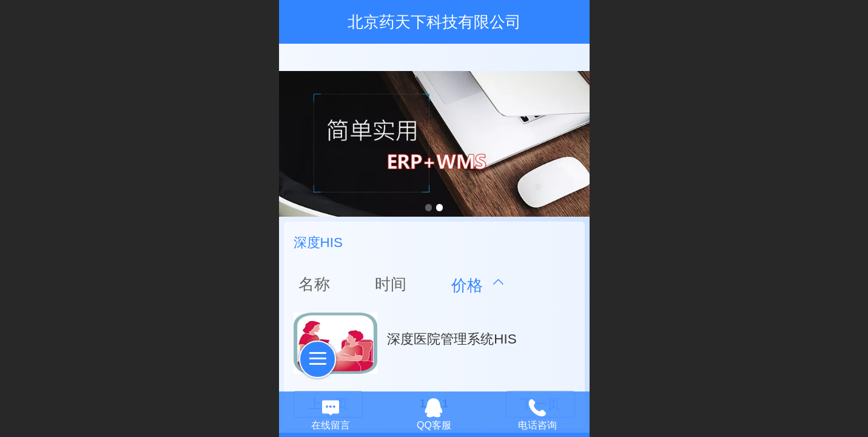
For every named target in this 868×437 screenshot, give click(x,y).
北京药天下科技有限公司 (434, 22)
